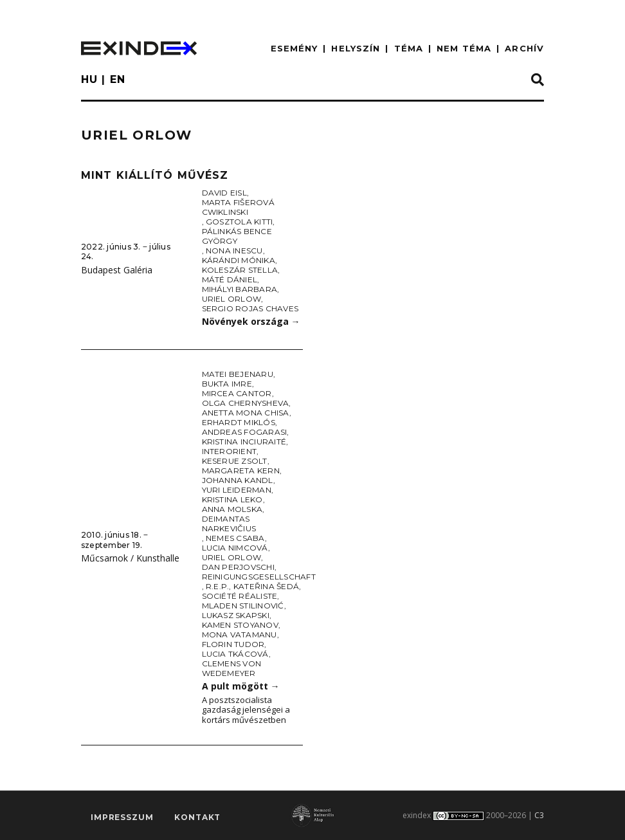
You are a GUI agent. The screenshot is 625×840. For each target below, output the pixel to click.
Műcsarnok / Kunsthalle (130, 558)
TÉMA (409, 48)
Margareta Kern (241, 470)
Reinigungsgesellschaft (259, 577)
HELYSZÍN (356, 48)
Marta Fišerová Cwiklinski (238, 207)
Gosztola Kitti (239, 222)
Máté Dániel (230, 279)
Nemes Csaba (235, 538)
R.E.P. (217, 586)
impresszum (122, 818)
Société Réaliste (240, 596)
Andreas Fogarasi (245, 432)
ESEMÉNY (294, 48)
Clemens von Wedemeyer (232, 668)
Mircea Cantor (237, 393)
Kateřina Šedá (266, 586)
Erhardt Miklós (239, 422)
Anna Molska (232, 509)
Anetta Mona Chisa (246, 413)
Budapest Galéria (117, 270)
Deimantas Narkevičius (229, 524)
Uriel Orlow (232, 299)
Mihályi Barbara (240, 289)
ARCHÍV (524, 48)
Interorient (230, 451)
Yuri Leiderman (237, 490)
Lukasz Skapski (236, 615)
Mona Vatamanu (240, 635)
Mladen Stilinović (243, 606)
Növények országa (251, 321)
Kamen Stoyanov (240, 625)
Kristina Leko (232, 499)
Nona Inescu (234, 251)
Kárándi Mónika (239, 260)
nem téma (464, 48)
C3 (539, 815)
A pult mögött (241, 686)
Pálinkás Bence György (237, 236)
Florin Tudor (233, 644)
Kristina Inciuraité (244, 442)
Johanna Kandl (238, 480)
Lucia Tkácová (235, 654)
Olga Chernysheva (246, 403)
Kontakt (197, 818)
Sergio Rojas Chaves (250, 308)
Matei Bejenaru (238, 374)
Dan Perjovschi (238, 567)
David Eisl (224, 193)
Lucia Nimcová (235, 548)
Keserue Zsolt (235, 461)
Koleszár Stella (240, 270)
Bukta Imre (227, 384)
